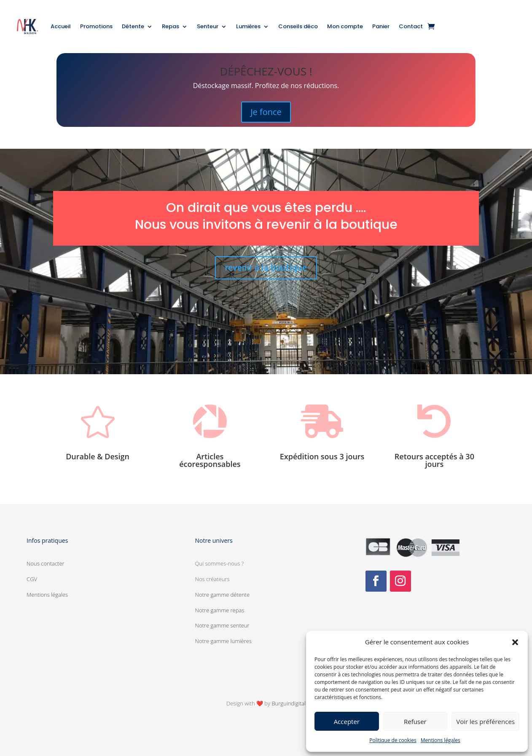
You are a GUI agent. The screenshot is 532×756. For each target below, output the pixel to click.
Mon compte (345, 26)
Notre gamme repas (220, 610)
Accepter (347, 721)
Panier (381, 26)
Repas (171, 26)
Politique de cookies (393, 740)
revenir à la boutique (266, 268)
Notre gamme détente (223, 595)
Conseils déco (298, 26)
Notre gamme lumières (223, 641)
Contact (411, 26)
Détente (133, 26)
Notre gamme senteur (222, 625)
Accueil (61, 26)
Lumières (248, 26)
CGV (32, 579)
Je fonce (266, 112)
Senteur (208, 26)
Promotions (96, 26)
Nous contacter (46, 563)
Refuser (415, 721)
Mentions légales (441, 740)
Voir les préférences (485, 721)
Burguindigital (288, 703)
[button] (515, 642)
